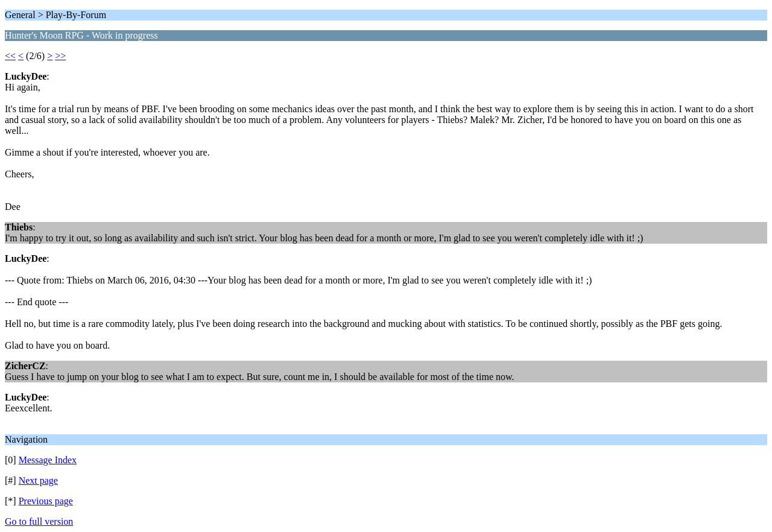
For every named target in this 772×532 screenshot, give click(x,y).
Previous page (46, 501)
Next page (38, 480)
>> (60, 56)
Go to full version (39, 521)
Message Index (48, 460)
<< (10, 56)
